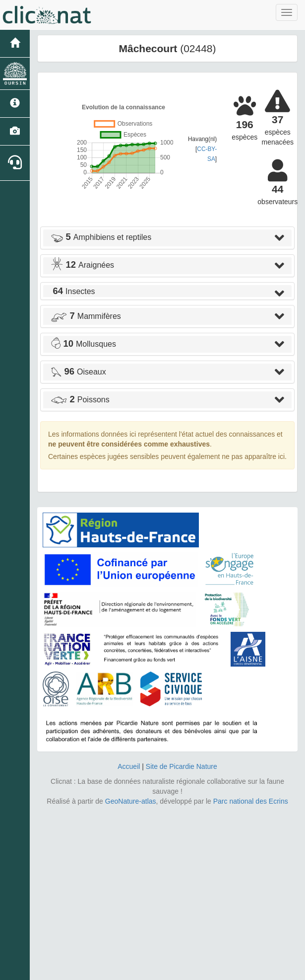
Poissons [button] (80, 400)
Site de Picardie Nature (182, 766)
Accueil (129, 766)
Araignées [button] (82, 265)
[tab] (167, 238)
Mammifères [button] (86, 316)
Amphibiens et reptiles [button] (101, 237)
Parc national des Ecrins (251, 801)
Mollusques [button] (83, 344)
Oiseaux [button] (78, 372)
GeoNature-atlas (131, 801)
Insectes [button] (73, 291)
